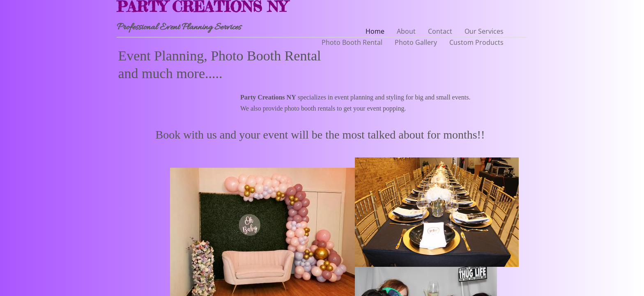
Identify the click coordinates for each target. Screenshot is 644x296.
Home (375, 31)
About (406, 31)
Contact (440, 31)
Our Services (484, 31)
